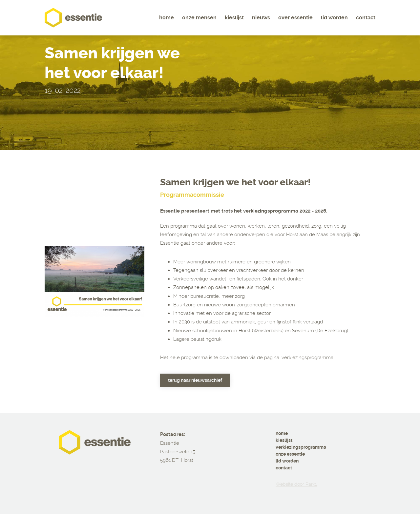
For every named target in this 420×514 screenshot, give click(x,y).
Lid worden (334, 18)
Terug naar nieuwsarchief (195, 380)
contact (284, 468)
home (282, 433)
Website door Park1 (296, 484)
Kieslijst (234, 18)
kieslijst (284, 440)
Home (167, 18)
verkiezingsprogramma (301, 447)
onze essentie (290, 454)
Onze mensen (199, 18)
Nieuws (261, 18)
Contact (366, 18)
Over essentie (295, 18)
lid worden (287, 461)
